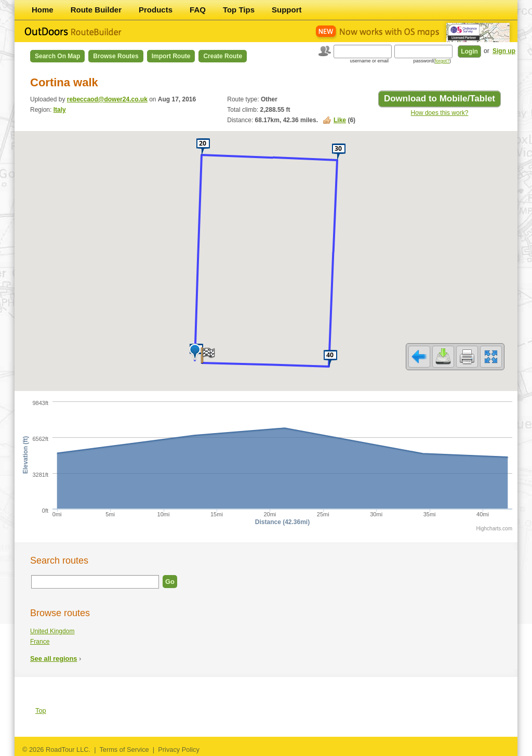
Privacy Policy (179, 750)
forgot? (442, 61)
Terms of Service (124, 750)
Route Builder (96, 10)
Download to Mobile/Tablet (440, 99)
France (40, 642)
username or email (369, 61)
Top (41, 711)
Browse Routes (116, 56)
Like (340, 120)
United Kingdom (52, 631)
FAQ (198, 10)
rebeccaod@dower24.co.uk (107, 99)
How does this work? (440, 113)
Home (43, 10)
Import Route (171, 56)
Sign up (504, 51)
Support (287, 10)
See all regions (54, 659)
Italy (60, 110)
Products (156, 10)
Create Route (223, 56)
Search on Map (57, 56)
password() (432, 61)
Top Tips (239, 10)
